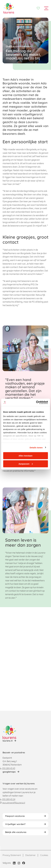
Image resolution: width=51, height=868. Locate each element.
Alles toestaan (26, 456)
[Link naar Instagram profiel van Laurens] (19, 863)
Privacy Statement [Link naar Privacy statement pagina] (12, 855)
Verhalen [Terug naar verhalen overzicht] (27, 46)
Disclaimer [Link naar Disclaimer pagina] (30, 855)
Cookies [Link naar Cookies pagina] (44, 855)
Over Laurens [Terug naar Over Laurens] (13, 46)
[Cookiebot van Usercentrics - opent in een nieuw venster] (36, 402)
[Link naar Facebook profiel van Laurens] (24, 863)
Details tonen (36, 447)
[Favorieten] (38, 8)
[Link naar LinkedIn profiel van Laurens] (14, 863)
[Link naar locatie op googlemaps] (11, 772)
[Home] (9, 8)
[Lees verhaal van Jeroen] (9, 741)
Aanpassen (26, 464)
